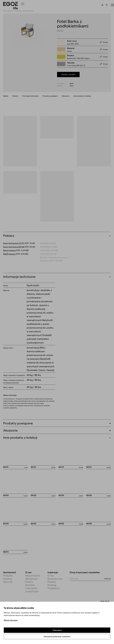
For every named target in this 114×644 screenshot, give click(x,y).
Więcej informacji (11, 620)
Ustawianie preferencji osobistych (57, 636)
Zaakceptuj (57, 630)
